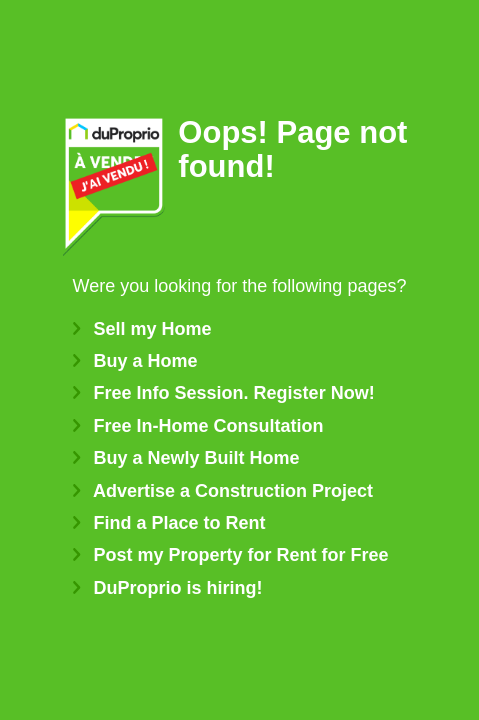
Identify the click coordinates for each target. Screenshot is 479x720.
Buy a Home (135, 361)
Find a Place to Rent (169, 523)
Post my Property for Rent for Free (231, 555)
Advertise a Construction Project (223, 491)
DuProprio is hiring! (168, 588)
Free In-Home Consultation (198, 426)
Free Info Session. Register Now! (224, 393)
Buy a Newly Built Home (186, 458)
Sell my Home (142, 329)
